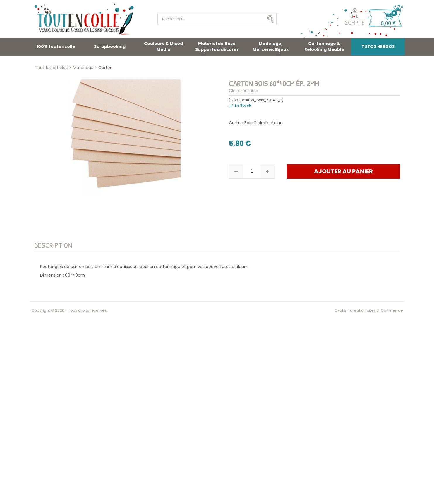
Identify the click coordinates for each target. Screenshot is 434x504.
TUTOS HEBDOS (378, 46)
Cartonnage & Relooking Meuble (324, 46)
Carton (106, 68)
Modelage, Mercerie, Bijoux (271, 46)
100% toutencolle (56, 46)
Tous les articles (51, 68)
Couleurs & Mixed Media (163, 46)
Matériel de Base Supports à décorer (217, 46)
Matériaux (83, 68)
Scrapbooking (110, 46)
